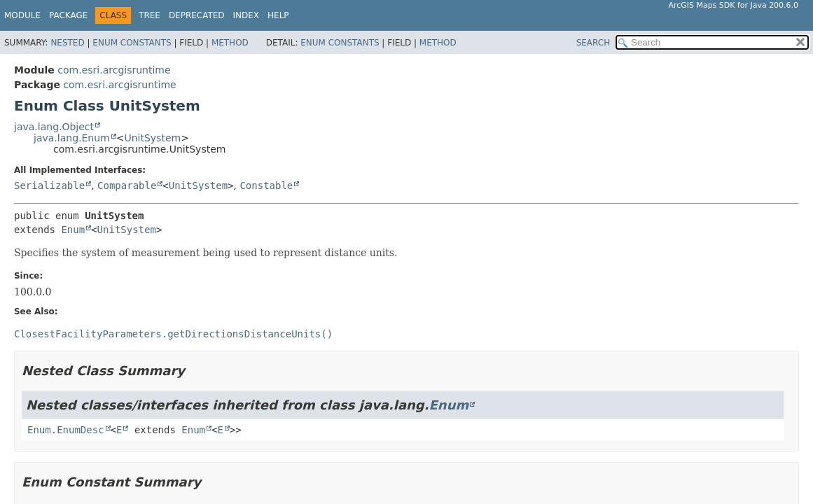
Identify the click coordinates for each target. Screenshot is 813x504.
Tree (150, 15)
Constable (266, 185)
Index (246, 15)
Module (22, 15)
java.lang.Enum (72, 138)
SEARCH (593, 43)
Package (68, 15)
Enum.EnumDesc (66, 430)
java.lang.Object (54, 127)
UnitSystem (152, 138)
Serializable (49, 185)
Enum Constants (132, 43)
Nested (67, 43)
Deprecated (197, 15)
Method (230, 43)
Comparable (127, 185)
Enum (73, 230)
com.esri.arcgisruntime (114, 70)
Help (278, 15)
